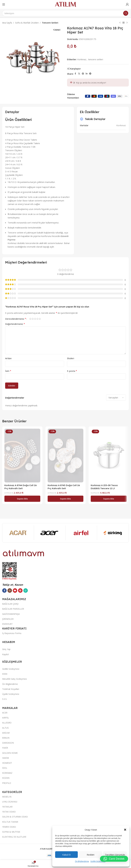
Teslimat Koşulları (11, 689)
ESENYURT (7, 624)
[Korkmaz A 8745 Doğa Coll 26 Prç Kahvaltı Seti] (66, 455)
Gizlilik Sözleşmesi (98, 861)
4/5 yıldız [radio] (37, 319)
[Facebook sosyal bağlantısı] (75, 74)
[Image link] (24, 553)
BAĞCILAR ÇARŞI (10, 604)
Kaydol (5, 654)
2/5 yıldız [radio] (33, 319)
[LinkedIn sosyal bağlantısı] (87, 74)
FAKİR (5, 748)
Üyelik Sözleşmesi (11, 694)
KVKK (5, 674)
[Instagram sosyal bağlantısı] (10, 591)
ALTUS (5, 728)
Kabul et (67, 855)
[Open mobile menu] (4, 4)
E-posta (72, 371)
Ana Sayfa (7, 23)
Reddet (91, 855)
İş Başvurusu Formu (12, 633)
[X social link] (79, 74)
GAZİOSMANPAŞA (11, 614)
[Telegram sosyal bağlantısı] (90, 74)
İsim (8, 371)
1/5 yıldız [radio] (30, 319)
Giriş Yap (6, 649)
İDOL (5, 768)
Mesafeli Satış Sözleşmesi (14, 679)
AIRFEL (6, 718)
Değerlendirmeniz (15, 324)
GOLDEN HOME (10, 753)
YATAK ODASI (9, 812)
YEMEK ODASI (9, 827)
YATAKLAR (7, 807)
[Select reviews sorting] (116, 398)
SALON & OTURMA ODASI (15, 817)
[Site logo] (66, 4)
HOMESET (7, 763)
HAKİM (6, 758)
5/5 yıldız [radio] (40, 319)
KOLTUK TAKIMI (10, 822)
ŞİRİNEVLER (8, 619)
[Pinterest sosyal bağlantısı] (83, 74)
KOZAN (6, 778)
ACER (5, 713)
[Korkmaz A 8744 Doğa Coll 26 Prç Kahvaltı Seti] (22, 455)
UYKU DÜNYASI (10, 802)
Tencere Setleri (50, 23)
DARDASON (8, 743)
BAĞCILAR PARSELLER (13, 609)
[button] (125, 830)
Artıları (8, 358)
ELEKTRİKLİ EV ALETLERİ (14, 837)
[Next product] (127, 23)
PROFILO (7, 783)
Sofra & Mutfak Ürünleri (27, 23)
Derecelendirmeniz (16, 319)
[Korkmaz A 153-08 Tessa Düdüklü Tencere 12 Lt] (109, 455)
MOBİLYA (7, 797)
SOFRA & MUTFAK (11, 832)
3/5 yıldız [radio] (35, 319)
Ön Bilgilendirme (82, 861)
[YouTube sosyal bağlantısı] (15, 591)
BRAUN (6, 738)
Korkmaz (82, 59)
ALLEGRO (7, 723)
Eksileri (71, 358)
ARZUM (6, 733)
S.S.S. (5, 699)
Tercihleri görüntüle (115, 855)
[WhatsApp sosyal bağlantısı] (26, 591)
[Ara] (65, 13)
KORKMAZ (7, 773)
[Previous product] (120, 23)
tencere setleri (96, 59)
